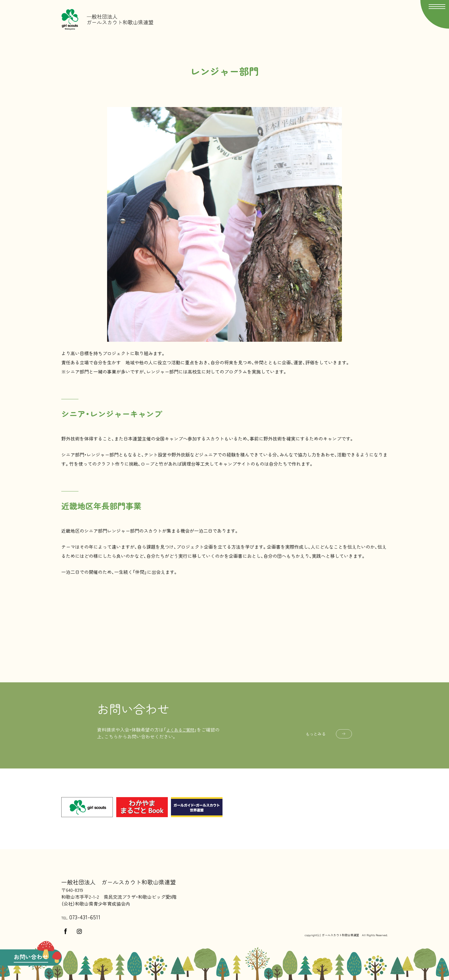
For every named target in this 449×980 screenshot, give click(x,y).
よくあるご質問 (182, 730)
